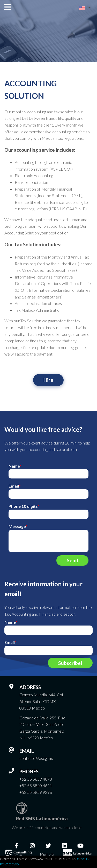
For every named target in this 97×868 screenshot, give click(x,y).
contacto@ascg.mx (36, 758)
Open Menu (8, 7)
